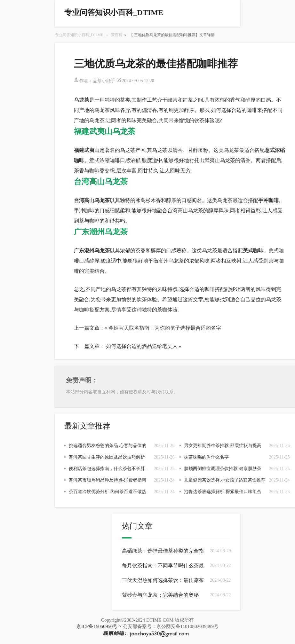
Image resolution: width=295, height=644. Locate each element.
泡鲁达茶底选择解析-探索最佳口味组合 (223, 492)
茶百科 (117, 35)
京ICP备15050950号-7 (99, 626)
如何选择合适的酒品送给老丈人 (142, 346)
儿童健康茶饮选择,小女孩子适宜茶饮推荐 (225, 480)
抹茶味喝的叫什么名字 (206, 457)
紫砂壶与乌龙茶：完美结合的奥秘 (160, 595)
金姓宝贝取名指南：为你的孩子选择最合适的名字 (165, 328)
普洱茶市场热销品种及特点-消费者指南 (108, 480)
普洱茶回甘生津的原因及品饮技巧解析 (107, 457)
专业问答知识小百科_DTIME (79, 35)
